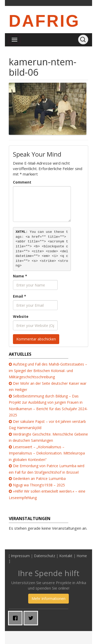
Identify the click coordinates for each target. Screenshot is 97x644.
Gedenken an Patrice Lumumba (39, 478)
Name (20, 276)
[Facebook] (17, 618)
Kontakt (66, 556)
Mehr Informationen (48, 598)
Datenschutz (44, 556)
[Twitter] (32, 618)
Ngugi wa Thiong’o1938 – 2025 (39, 485)
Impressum (20, 556)
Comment (22, 182)
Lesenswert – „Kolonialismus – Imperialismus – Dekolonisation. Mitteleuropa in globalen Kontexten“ (47, 453)
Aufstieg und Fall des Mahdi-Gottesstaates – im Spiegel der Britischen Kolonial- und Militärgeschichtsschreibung (48, 370)
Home (82, 556)
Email (20, 296)
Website (21, 316)
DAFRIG (44, 21)
